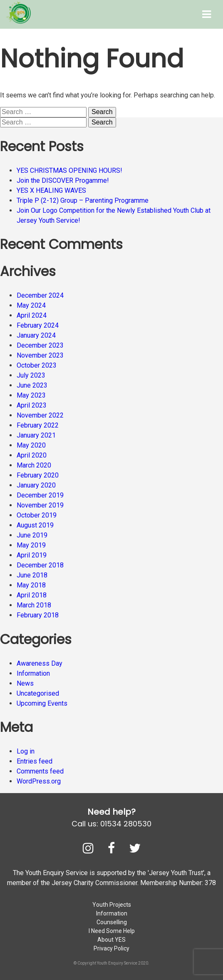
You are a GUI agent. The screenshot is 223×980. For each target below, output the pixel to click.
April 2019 (32, 555)
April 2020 (32, 455)
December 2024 (40, 295)
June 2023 (32, 385)
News (25, 683)
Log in (26, 751)
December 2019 (40, 495)
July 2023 (31, 375)
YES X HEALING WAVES (51, 190)
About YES (111, 940)
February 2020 (38, 475)
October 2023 (37, 365)
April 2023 (32, 405)
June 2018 (32, 575)
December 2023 (40, 345)
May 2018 (31, 585)
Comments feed (40, 771)
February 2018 (38, 615)
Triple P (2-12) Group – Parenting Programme (83, 200)
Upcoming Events (42, 703)
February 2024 (38, 325)
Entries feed (35, 761)
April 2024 (32, 315)
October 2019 (37, 515)
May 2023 (31, 395)
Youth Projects (112, 905)
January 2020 (36, 485)
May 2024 (31, 305)
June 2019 (32, 535)
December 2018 (40, 565)
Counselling (112, 922)
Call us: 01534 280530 (111, 824)
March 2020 (34, 465)
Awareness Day (40, 663)
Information (33, 673)
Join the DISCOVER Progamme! (63, 180)
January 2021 (36, 435)
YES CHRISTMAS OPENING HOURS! (69, 170)
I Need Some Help (112, 931)
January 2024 (36, 335)
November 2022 (40, 415)
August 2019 (35, 525)
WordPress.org (39, 781)
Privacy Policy (111, 948)
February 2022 (38, 425)
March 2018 (34, 605)
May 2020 (31, 445)
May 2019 (31, 545)
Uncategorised (38, 693)
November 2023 (40, 355)
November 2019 (40, 505)
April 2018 (32, 595)
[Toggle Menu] (207, 14)
